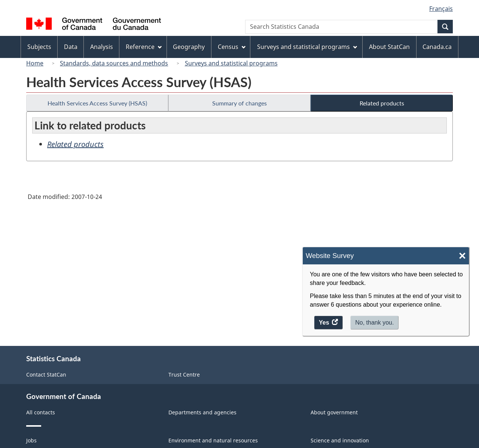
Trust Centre (184, 375)
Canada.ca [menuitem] (437, 47)
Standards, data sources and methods (114, 63)
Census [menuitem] (232, 47)
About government (334, 412)
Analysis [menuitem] (102, 47)
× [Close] (462, 256)
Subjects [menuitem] (39, 47)
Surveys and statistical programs (231, 63)
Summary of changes (239, 103)
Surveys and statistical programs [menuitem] (307, 47)
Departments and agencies (202, 412)
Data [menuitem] (71, 47)
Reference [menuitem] (144, 47)
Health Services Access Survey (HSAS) (97, 103)
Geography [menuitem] (189, 47)
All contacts (41, 412)
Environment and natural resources (213, 440)
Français (441, 9)
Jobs (31, 440)
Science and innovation (340, 440)
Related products (382, 103)
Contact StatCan (46, 375)
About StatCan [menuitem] (389, 47)
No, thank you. (374, 323)
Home (35, 63)
